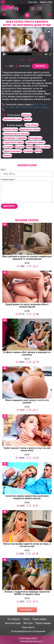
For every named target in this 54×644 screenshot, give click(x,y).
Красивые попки (30, 129)
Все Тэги (28, 623)
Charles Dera (10, 129)
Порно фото (28, 627)
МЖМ (30, 147)
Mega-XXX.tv (32, 638)
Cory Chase (32, 125)
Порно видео (39, 619)
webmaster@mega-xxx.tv (31, 641)
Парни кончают (12, 151)
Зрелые (26, 115)
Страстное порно (13, 142)
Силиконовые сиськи (16, 134)
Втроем (19, 147)
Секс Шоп (33, 2)
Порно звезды (43, 623)
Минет (28, 119)
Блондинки (35, 138)
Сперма (28, 151)
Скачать (40, 66)
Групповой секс (12, 119)
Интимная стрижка (15, 138)
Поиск (26, 619)
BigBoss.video (46, 2)
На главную (14, 619)
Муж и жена (42, 147)
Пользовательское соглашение (28, 631)
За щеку (8, 147)
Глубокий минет (35, 142)
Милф (38, 151)
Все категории (13, 623)
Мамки (7, 155)
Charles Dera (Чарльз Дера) (34, 107)
